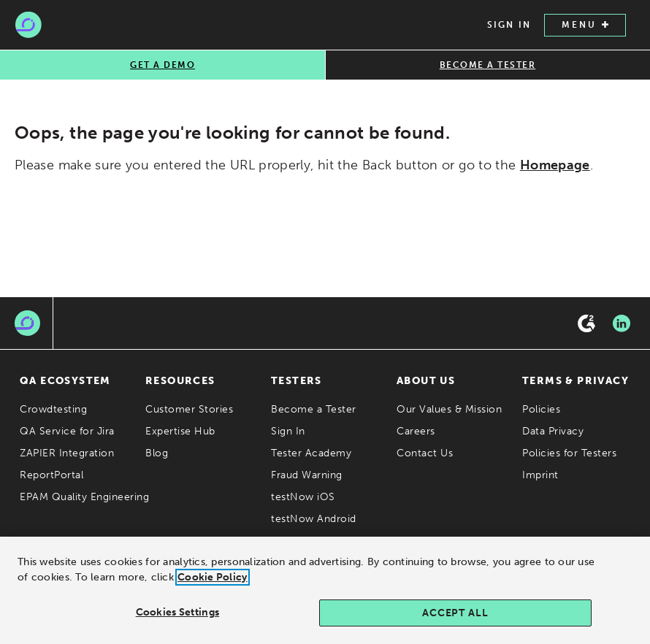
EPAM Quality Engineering (84, 497)
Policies (541, 409)
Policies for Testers (569, 453)
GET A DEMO (162, 65)
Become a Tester (314, 409)
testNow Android (314, 519)
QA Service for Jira (67, 431)
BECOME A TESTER (488, 65)
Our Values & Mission (449, 409)
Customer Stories (189, 409)
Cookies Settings (177, 617)
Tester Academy (311, 453)
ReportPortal (51, 475)
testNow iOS (303, 497)
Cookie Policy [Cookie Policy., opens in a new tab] (213, 582)
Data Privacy (553, 431)
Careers (416, 431)
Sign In (288, 431)
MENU (585, 25)
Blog (157, 453)
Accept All (455, 618)
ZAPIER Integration (67, 453)
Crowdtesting (53, 409)
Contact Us (425, 453)
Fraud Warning (307, 475)
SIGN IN (509, 25)
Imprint (540, 475)
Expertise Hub (180, 431)
